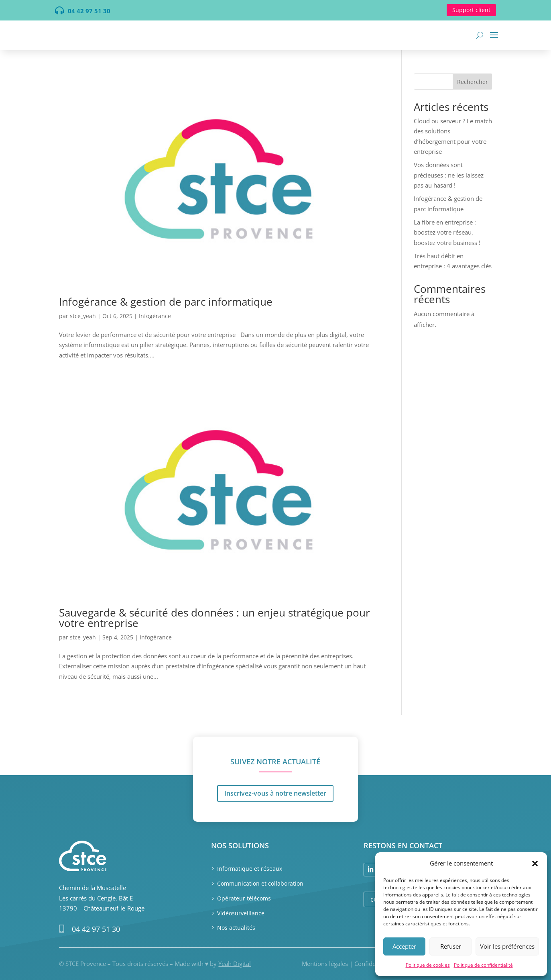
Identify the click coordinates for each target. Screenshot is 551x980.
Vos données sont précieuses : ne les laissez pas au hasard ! (449, 175)
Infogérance (155, 316)
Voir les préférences (507, 946)
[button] (535, 864)
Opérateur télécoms (244, 898)
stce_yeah (83, 316)
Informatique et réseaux (250, 869)
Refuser (451, 946)
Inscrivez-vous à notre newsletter (275, 754)
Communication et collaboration (260, 883)
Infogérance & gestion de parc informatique (166, 302)
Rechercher (473, 82)
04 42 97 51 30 (96, 929)
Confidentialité (374, 964)
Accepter (404, 946)
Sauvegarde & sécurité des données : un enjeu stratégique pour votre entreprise (215, 618)
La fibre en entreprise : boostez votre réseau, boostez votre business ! (447, 232)
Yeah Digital (235, 964)
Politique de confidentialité (483, 965)
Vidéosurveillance (241, 913)
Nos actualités (236, 928)
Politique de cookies (428, 965)
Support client (471, 10)
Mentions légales (325, 964)
